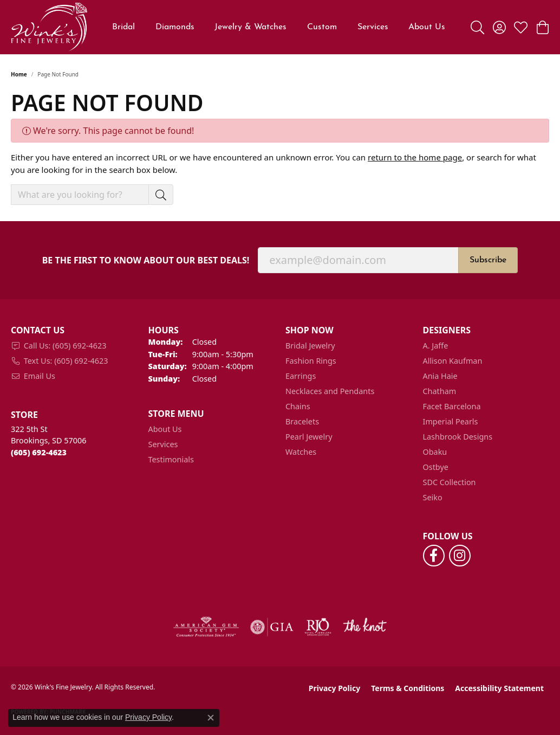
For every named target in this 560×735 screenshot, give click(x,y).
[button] (477, 27)
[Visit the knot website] (364, 627)
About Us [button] (427, 27)
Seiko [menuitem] (433, 497)
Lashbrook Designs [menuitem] (458, 437)
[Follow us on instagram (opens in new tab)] (460, 556)
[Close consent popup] (211, 718)
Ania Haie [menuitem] (440, 376)
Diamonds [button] (175, 27)
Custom (322, 27)
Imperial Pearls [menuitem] (451, 421)
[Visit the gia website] (272, 627)
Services (373, 27)
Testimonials (171, 459)
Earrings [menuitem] (301, 376)
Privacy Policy (334, 688)
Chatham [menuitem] (440, 391)
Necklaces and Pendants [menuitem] (330, 391)
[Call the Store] (39, 452)
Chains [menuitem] (298, 406)
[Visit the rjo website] (318, 627)
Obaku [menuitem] (435, 452)
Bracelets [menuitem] (302, 421)
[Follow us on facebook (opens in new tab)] (434, 556)
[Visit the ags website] (206, 627)
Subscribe (488, 260)
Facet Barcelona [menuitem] (452, 406)
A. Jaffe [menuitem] (436, 346)
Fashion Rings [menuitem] (311, 361)
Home (19, 74)
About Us (165, 429)
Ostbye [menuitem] (436, 467)
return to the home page (415, 157)
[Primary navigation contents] (279, 27)
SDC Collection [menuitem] (450, 482)
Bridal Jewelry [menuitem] (310, 346)
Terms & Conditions (408, 688)
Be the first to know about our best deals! (146, 260)
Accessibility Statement (499, 688)
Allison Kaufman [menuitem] (453, 361)
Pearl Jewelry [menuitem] (309, 437)
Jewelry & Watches (250, 27)
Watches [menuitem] (301, 452)
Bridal (123, 27)
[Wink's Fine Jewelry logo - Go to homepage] (49, 27)
